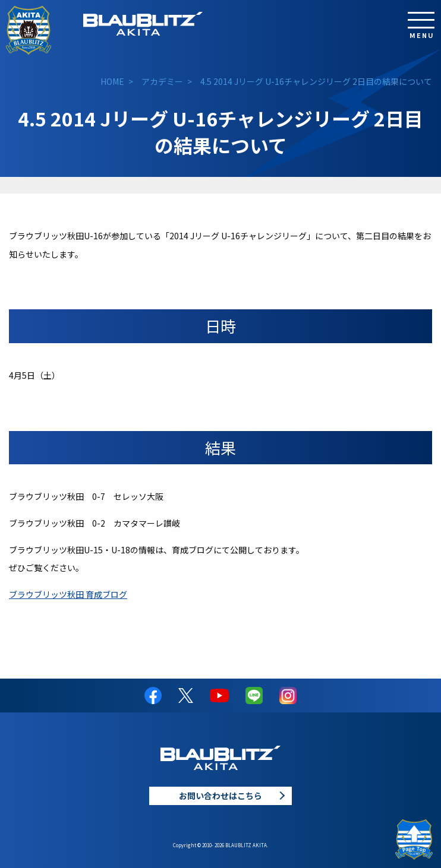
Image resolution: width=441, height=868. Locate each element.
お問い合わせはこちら (220, 796)
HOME (112, 81)
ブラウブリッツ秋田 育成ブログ (68, 594)
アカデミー (162, 81)
